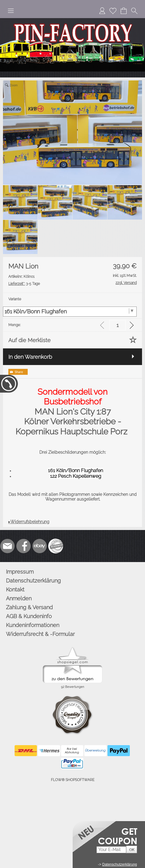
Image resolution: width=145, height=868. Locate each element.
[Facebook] (24, 546)
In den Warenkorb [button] (30, 357)
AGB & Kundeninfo (29, 616)
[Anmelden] (102, 11)
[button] (11, 11)
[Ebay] (40, 546)
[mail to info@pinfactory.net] (7, 546)
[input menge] (117, 325)
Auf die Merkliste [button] (29, 340)
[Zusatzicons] (56, 546)
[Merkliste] (113, 11)
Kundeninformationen (33, 625)
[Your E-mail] (111, 850)
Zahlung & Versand (29, 607)
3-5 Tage (24, 284)
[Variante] (70, 312)
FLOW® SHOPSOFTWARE (73, 780)
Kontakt (15, 589)
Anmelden (19, 598)
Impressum (20, 572)
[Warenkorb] (124, 11)
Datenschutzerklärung (33, 581)
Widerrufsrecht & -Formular (40, 634)
